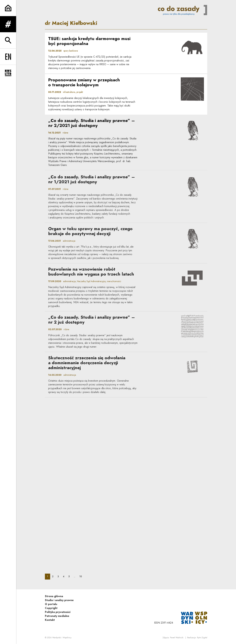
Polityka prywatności (58, 612)
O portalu (51, 604)
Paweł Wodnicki (177, 638)
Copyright (51, 608)
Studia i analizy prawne (59, 600)
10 (82, 576)
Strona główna (54, 596)
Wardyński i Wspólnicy (62, 638)
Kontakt (50, 620)
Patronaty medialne (57, 616)
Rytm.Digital (202, 638)
